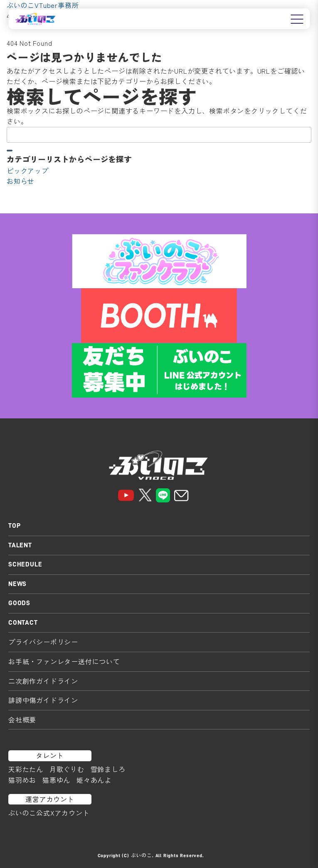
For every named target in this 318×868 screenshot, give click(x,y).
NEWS (17, 584)
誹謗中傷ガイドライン (43, 700)
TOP (14, 526)
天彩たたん (26, 769)
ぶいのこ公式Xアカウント (49, 813)
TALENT (20, 545)
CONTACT (23, 623)
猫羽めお (22, 780)
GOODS (19, 603)
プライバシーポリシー (43, 642)
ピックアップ (28, 171)
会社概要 (22, 720)
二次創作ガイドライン (43, 681)
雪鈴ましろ (108, 769)
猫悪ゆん (56, 780)
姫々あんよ (94, 780)
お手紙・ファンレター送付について (64, 661)
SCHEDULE (25, 564)
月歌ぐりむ (67, 769)
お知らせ (21, 181)
